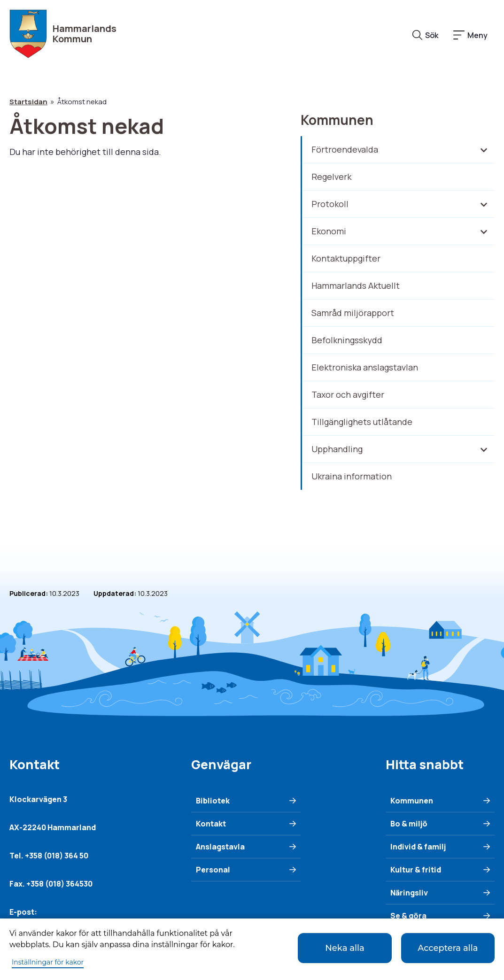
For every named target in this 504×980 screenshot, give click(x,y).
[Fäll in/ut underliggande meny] (483, 150)
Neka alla (344, 948)
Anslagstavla (220, 847)
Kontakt (211, 824)
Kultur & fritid (416, 870)
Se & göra (408, 916)
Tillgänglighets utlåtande (362, 422)
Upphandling (337, 449)
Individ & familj (418, 847)
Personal (213, 870)
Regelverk (331, 177)
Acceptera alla (448, 948)
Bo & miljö (409, 824)
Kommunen (337, 120)
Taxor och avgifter (348, 394)
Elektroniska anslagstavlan (365, 367)
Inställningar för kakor (48, 962)
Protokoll (330, 204)
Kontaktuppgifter (346, 258)
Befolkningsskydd (347, 340)
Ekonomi (329, 231)
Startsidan (28, 102)
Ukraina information (352, 476)
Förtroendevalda (345, 149)
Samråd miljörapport (353, 313)
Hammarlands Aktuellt (356, 286)
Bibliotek (213, 801)
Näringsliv (409, 893)
